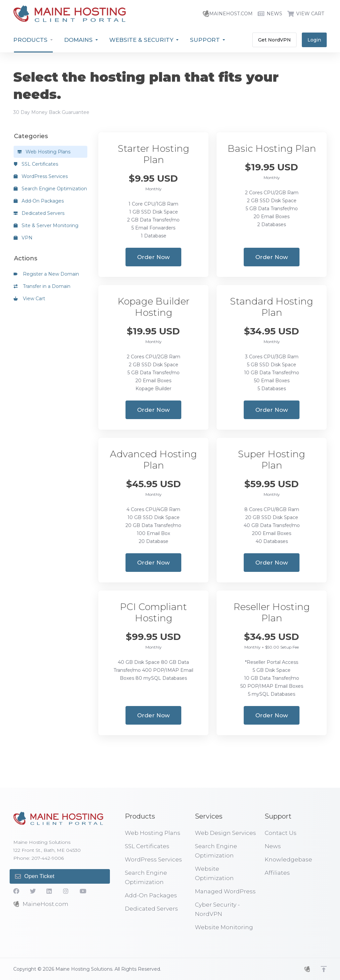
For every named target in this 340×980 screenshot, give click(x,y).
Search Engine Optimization (50, 189)
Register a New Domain (46, 274)
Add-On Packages (39, 201)
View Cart (29, 299)
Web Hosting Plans (44, 152)
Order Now (153, 257)
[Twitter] (33, 891)
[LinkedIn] (49, 891)
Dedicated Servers (39, 213)
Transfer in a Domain (42, 286)
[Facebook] (16, 891)
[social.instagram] (66, 891)
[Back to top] (324, 969)
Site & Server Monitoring (46, 225)
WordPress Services (41, 176)
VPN (23, 238)
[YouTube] (83, 891)
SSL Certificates (36, 164)
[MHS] (307, 969)
